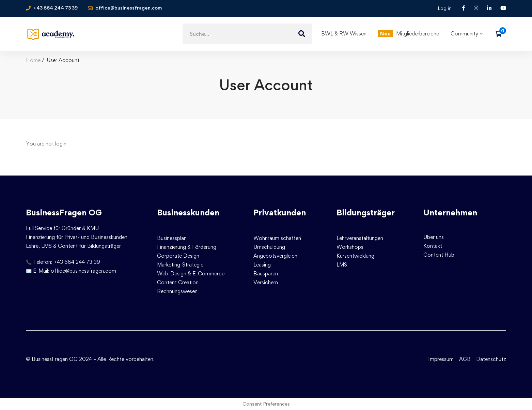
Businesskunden (188, 212)
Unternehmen (450, 212)
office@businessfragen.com (83, 271)
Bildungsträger (366, 212)
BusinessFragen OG (64, 212)
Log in (445, 8)
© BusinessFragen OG (52, 359)
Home (33, 60)
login (61, 144)
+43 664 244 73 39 (77, 262)
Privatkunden (280, 212)
